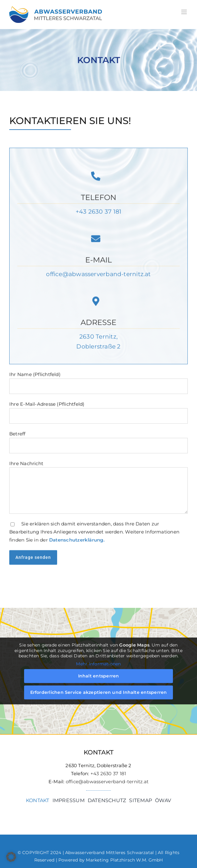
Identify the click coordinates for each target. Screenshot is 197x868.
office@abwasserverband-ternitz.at (98, 275)
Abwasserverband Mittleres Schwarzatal (109, 853)
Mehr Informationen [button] (98, 664)
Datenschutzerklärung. (77, 541)
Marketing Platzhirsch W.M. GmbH (124, 860)
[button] (11, 857)
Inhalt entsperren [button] (99, 676)
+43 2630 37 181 (98, 212)
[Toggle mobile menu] (184, 12)
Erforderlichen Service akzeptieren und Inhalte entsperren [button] (99, 692)
